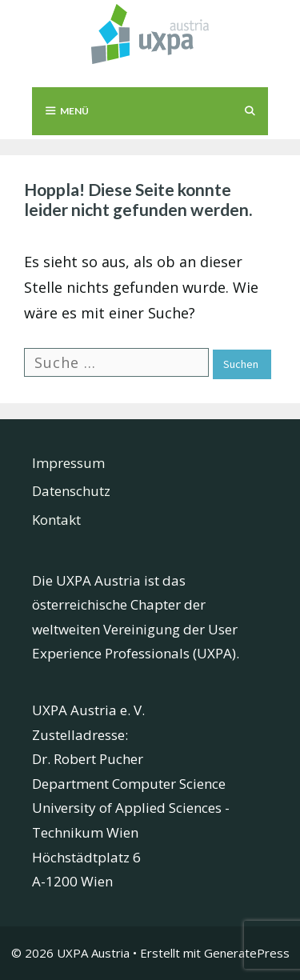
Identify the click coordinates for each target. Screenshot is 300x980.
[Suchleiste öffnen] (250, 111)
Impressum (68, 463)
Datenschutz (71, 491)
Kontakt (56, 520)
